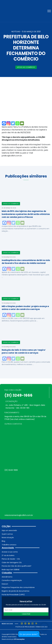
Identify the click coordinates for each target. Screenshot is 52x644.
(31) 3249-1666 (18, 395)
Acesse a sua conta (10, 552)
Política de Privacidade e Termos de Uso (32, 627)
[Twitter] (13, 123)
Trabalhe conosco (9, 545)
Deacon (5, 584)
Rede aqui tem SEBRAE (11, 570)
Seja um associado (9, 530)
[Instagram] (8, 123)
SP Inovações (19, 639)
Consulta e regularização (12, 580)
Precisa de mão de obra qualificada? (17, 566)
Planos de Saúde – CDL (11, 559)
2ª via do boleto (8, 555)
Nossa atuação (8, 537)
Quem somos (7, 534)
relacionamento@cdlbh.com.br (19, 515)
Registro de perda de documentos (16, 591)
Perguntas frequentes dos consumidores (18, 587)
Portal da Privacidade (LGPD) (13, 595)
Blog (3, 541)
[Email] (22, 123)
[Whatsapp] (17, 123)
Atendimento (7, 577)
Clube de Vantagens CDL (12, 563)
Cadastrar (26, 614)
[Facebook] (4, 123)
